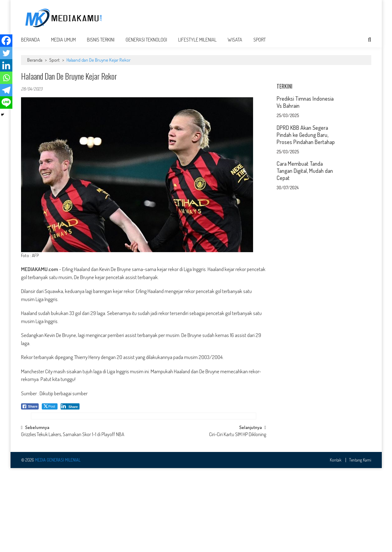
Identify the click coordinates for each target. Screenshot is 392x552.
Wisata (235, 44)
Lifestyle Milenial (197, 44)
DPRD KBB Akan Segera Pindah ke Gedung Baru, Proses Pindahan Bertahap (306, 217)
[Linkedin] (6, 65)
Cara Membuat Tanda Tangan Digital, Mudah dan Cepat (305, 252)
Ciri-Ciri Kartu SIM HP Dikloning (238, 519)
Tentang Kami (360, 544)
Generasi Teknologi (146, 44)
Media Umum (63, 44)
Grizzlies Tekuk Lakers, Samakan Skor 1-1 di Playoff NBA (73, 519)
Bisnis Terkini (101, 44)
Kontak (336, 544)
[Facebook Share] (30, 411)
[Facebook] (6, 41)
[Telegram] (6, 90)
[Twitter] (6, 53)
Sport (260, 44)
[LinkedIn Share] (70, 411)
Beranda (30, 44)
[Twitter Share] (50, 411)
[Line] (6, 103)
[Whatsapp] (6, 78)
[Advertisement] (259, 18)
